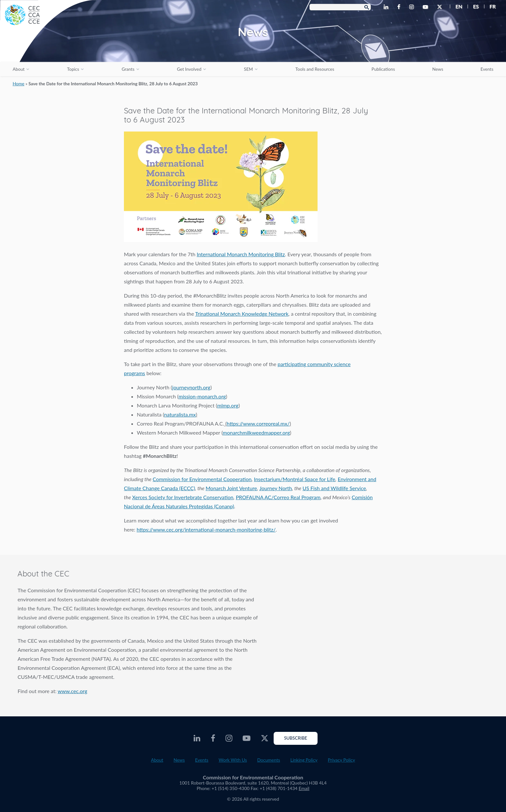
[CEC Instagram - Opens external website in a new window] (413, 7)
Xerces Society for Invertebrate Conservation (183, 497)
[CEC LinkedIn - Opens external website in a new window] (387, 7)
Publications (383, 69)
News (438, 69)
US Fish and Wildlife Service (334, 488)
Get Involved (189, 69)
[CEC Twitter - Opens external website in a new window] (441, 7)
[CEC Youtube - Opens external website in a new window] (427, 7)
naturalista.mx (180, 414)
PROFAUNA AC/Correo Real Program (278, 497)
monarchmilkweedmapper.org (256, 432)
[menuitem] (456, 6)
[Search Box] (340, 7)
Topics (73, 69)
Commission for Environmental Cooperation (202, 479)
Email (304, 788)
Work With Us (233, 760)
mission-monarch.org (202, 396)
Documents (269, 760)
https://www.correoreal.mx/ (258, 423)
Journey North (276, 488)
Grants (128, 69)
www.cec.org (73, 691)
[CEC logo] (48, 48)
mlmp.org (228, 405)
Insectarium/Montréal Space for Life (295, 479)
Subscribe (296, 738)
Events (487, 69)
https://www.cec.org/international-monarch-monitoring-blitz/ (206, 529)
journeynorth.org (191, 387)
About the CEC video (387, 628)
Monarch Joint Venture (231, 488)
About (19, 69)
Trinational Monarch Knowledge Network (242, 314)
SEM (248, 69)
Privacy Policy (341, 760)
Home (18, 84)
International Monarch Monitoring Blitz (241, 254)
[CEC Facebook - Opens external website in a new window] (400, 7)
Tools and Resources (315, 69)
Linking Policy (304, 760)
